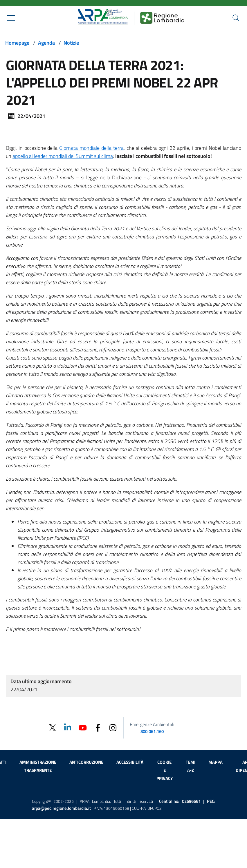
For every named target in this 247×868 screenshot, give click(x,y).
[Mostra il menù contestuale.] (11, 18)
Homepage (17, 43)
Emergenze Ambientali (152, 724)
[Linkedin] (68, 727)
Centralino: (180, 801)
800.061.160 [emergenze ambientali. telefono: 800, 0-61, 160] (152, 731)
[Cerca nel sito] (236, 18)
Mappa (216, 762)
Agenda (46, 43)
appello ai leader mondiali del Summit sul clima (63, 156)
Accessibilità (130, 762)
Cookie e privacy (165, 770)
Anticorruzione (86, 762)
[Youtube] (83, 727)
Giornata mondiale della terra (91, 148)
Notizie (71, 43)
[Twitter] (53, 728)
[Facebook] (98, 727)
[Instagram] (113, 727)
